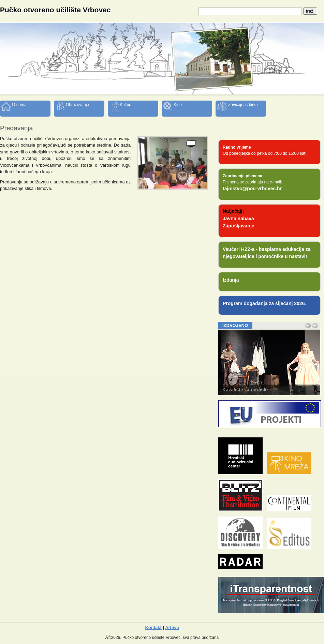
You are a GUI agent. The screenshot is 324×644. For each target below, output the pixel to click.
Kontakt (153, 627)
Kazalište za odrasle (245, 390)
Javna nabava (238, 219)
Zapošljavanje (239, 226)
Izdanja (231, 280)
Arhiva (172, 627)
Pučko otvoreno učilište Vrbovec (55, 10)
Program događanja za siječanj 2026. (264, 303)
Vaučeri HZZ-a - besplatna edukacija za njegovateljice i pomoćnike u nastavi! (267, 253)
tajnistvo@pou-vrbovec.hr (252, 189)
